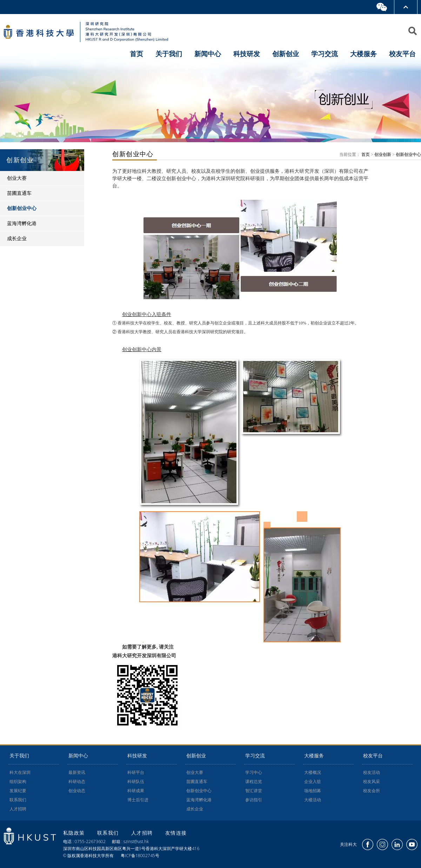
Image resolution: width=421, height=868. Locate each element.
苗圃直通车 (197, 782)
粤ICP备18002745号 (140, 856)
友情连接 (176, 833)
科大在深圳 (20, 772)
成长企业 (195, 809)
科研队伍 (136, 782)
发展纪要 (18, 791)
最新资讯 (77, 772)
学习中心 (254, 772)
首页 (136, 54)
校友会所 (372, 791)
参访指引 (254, 800)
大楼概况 (313, 772)
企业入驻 (313, 782)
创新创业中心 (408, 154)
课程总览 (254, 782)
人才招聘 (18, 809)
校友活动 (372, 772)
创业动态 (77, 791)
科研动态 (77, 782)
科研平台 (136, 772)
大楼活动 (313, 800)
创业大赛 (195, 772)
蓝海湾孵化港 (199, 800)
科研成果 (136, 791)
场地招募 (313, 791)
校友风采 (372, 782)
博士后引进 (138, 800)
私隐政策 (75, 833)
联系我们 (18, 800)
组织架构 (18, 782)
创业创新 (383, 154)
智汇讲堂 (254, 791)
